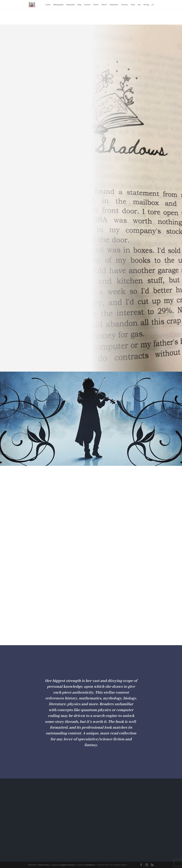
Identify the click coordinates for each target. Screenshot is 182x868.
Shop (133, 5)
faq (139, 5)
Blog (79, 5)
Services (125, 5)
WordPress (90, 865)
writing (146, 5)
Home (48, 5)
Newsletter (114, 5)
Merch (104, 5)
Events (96, 5)
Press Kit (32, 865)
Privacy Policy (43, 865)
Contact (87, 5)
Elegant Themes (67, 865)
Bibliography (58, 5)
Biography (71, 5)
